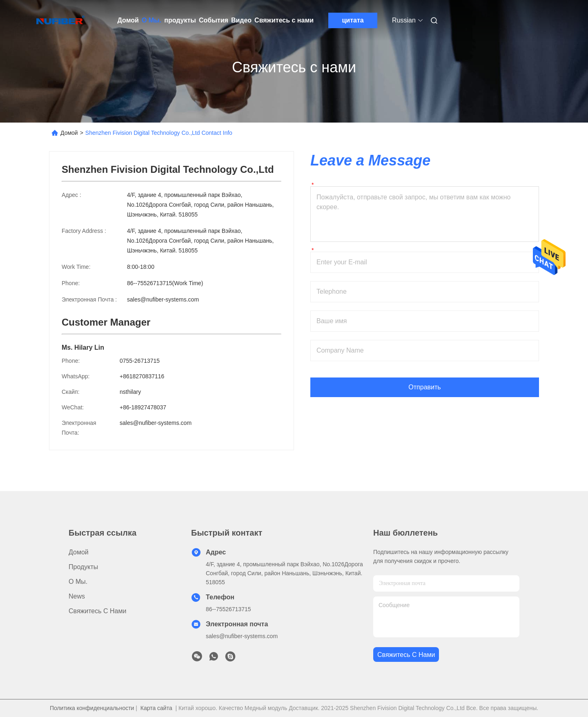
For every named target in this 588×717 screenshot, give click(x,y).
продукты (180, 20)
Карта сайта (156, 708)
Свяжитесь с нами (284, 20)
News (77, 596)
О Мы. (151, 20)
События (214, 20)
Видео (241, 20)
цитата (353, 20)
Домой (128, 20)
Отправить (424, 387)
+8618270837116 (142, 376)
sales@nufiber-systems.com (163, 299)
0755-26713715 (140, 361)
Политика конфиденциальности (92, 708)
